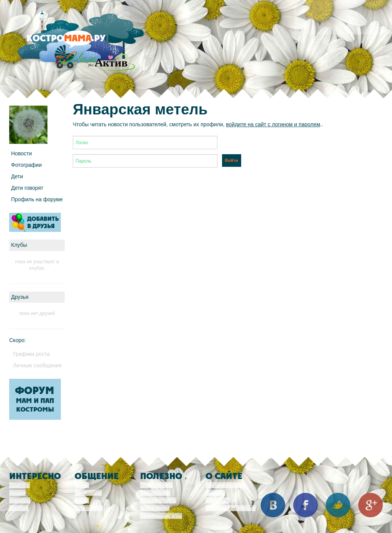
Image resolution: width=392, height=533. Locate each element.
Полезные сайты (158, 500)
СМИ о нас (217, 500)
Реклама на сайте (225, 485)
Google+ (371, 505)
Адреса (17, 493)
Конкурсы (20, 500)
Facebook (305, 505)
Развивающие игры (161, 516)
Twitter (338, 505)
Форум (82, 485)
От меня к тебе (156, 485)
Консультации (155, 493)
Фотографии (26, 165)
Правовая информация (231, 508)
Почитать (20, 485)
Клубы (82, 500)
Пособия (19, 508)
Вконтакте (273, 505)
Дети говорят (27, 188)
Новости (21, 153)
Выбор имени (155, 508)
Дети (17, 176)
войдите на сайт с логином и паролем (273, 124)
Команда (215, 493)
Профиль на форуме (37, 199)
